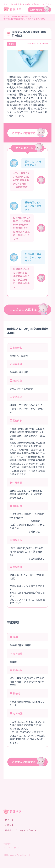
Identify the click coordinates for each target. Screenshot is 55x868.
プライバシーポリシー (12, 848)
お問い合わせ (11, 825)
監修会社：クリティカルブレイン (21, 830)
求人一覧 (9, 820)
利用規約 (7, 844)
